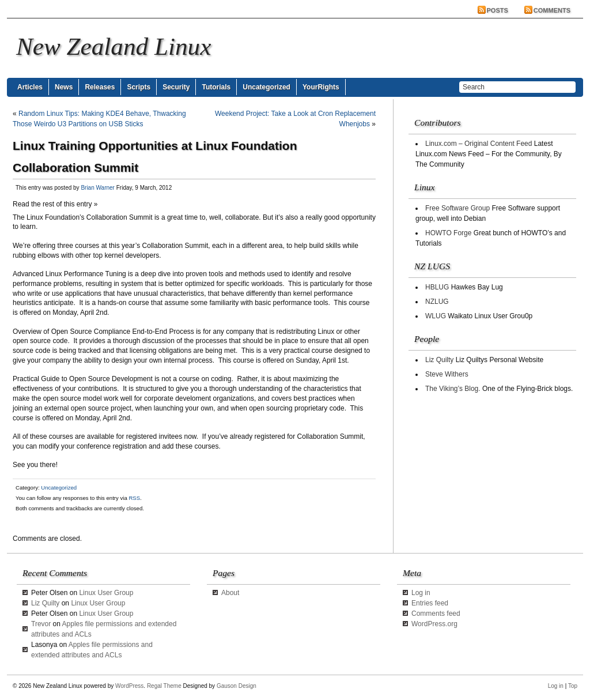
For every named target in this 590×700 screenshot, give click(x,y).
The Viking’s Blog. (453, 389)
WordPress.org (434, 624)
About (230, 593)
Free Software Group (457, 208)
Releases (100, 87)
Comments (552, 10)
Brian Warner (98, 188)
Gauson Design (237, 686)
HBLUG (437, 287)
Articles (30, 87)
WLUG (436, 316)
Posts (498, 10)
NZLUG (437, 302)
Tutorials (216, 87)
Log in (421, 593)
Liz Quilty (439, 360)
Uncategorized (266, 87)
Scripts (139, 87)
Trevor (41, 624)
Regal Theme (164, 686)
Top (573, 686)
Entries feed (430, 603)
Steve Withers (447, 374)
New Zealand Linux (114, 46)
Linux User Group (106, 593)
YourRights (321, 87)
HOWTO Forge (448, 233)
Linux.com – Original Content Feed (479, 144)
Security (176, 87)
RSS (134, 498)
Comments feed (436, 614)
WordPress (129, 686)
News (64, 87)
